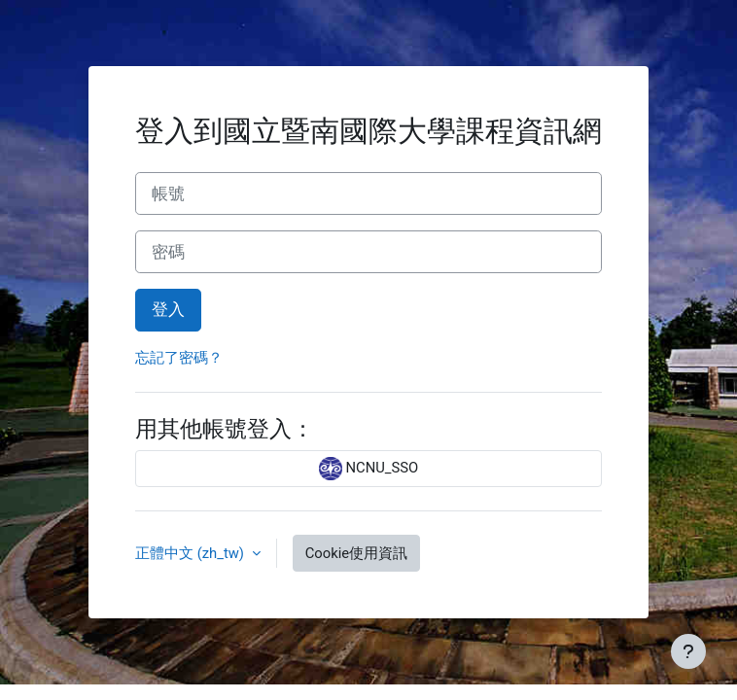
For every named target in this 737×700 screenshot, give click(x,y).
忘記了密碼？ (179, 358)
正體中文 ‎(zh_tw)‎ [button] (192, 553)
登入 (168, 309)
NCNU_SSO (368, 469)
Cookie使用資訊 (356, 553)
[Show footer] (688, 651)
